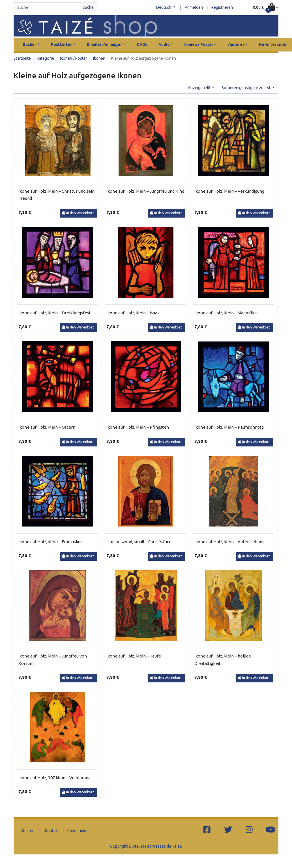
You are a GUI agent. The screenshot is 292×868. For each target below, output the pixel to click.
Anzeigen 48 (199, 88)
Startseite (22, 58)
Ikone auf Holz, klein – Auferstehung (229, 542)
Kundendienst (80, 831)
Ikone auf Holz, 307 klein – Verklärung (54, 778)
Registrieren (222, 7)
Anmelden (194, 7)
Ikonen (99, 58)
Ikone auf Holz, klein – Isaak (133, 313)
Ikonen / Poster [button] (199, 44)
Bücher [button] (29, 44)
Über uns (29, 831)
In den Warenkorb (78, 213)
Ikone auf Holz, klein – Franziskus (50, 542)
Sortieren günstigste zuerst (246, 88)
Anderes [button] (236, 44)
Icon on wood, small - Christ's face (139, 542)
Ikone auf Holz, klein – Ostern (47, 427)
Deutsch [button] (164, 7)
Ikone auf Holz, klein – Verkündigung (229, 191)
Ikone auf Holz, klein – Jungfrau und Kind (145, 191)
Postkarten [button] (62, 44)
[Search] (46, 8)
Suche (88, 7)
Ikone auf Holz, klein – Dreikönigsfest (55, 313)
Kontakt (52, 831)
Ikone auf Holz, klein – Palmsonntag (229, 427)
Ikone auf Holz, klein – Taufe (134, 656)
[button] (266, 8)
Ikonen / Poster (74, 58)
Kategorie (45, 58)
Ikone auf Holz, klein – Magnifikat (226, 313)
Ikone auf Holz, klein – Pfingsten (138, 427)
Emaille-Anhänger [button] (104, 44)
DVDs (142, 44)
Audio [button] (164, 44)
